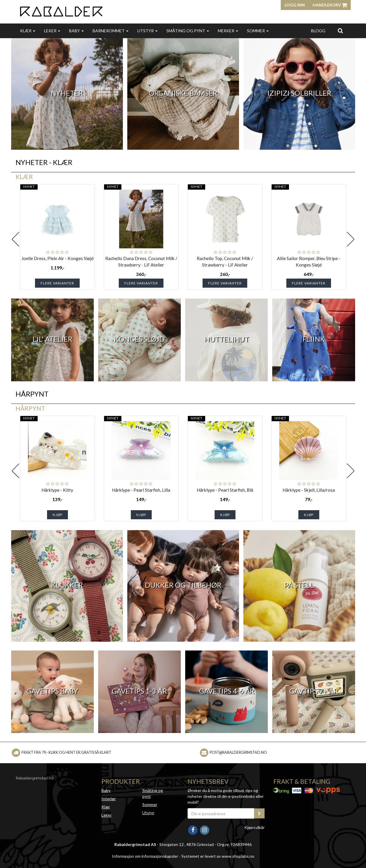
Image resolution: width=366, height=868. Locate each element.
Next (351, 239)
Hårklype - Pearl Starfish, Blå (225, 490)
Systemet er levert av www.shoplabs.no (218, 856)
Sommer (258, 31)
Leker (52, 31)
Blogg (318, 31)
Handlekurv (330, 5)
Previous (16, 239)
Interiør (109, 799)
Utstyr (147, 31)
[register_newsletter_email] (259, 813)
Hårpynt (30, 408)
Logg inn (295, 5)
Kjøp (57, 515)
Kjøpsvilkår (254, 827)
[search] (340, 31)
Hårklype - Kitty (57, 490)
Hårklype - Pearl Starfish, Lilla (141, 490)
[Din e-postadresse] (221, 813)
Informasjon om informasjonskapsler (145, 856)
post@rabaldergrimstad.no (238, 752)
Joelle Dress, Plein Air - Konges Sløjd (57, 258)
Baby (76, 31)
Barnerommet (111, 31)
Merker (228, 31)
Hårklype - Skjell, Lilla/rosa (309, 490)
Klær (28, 31)
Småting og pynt (188, 31)
